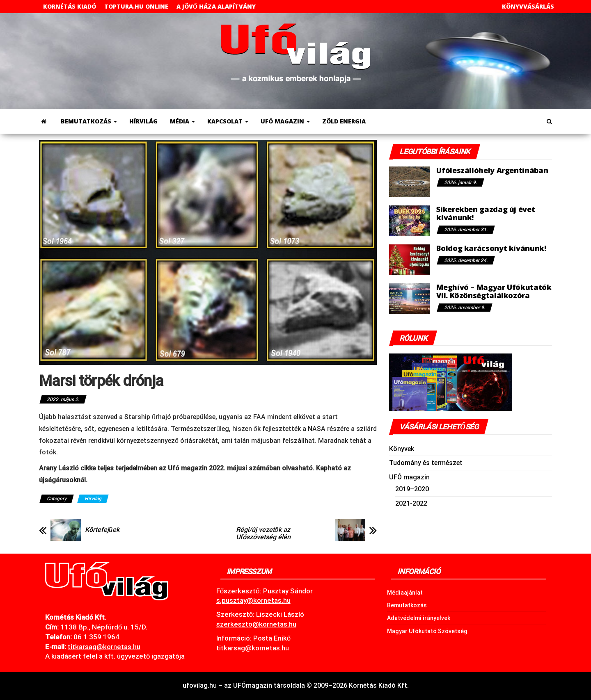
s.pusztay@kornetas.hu (253, 600)
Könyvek (402, 449)
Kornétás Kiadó (70, 6)
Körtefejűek (102, 530)
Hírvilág (143, 121)
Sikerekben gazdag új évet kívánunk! (486, 213)
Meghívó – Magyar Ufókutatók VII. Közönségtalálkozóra (494, 291)
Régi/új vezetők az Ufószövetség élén (263, 534)
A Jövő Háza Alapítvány (216, 6)
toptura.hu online (136, 6)
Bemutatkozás (89, 121)
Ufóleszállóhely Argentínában (492, 170)
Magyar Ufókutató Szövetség (427, 631)
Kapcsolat (228, 121)
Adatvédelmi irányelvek (419, 618)
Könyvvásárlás (528, 6)
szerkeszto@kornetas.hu (256, 624)
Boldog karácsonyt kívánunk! (491, 248)
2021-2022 (411, 503)
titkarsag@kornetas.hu (253, 648)
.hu (104, 647)
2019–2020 (412, 489)
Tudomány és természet (426, 463)
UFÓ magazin (285, 121)
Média (182, 121)
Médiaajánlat (405, 593)
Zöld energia (344, 121)
